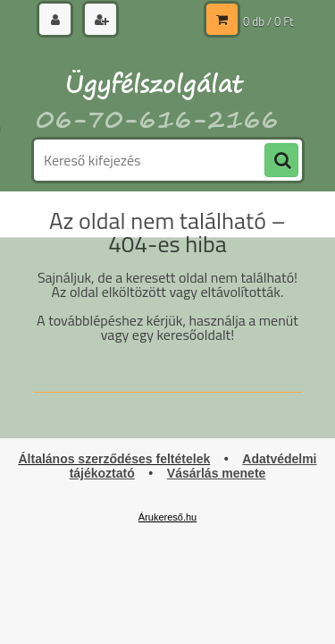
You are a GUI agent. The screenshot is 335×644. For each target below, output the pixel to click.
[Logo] (157, 88)
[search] (281, 161)
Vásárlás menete (217, 473)
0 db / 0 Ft (268, 21)
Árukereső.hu (167, 517)
